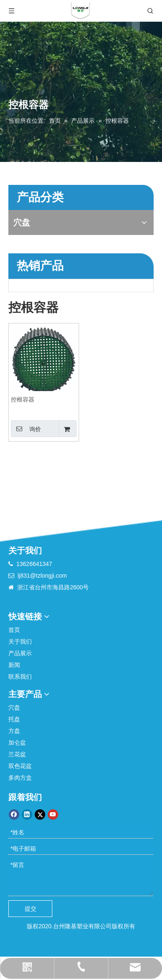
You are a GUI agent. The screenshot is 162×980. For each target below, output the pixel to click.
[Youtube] (53, 815)
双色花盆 (20, 766)
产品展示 (20, 653)
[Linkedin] (27, 815)
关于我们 (20, 642)
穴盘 (14, 707)
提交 (31, 909)
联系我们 (20, 677)
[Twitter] (40, 815)
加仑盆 (17, 743)
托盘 (14, 719)
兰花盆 (17, 754)
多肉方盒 (20, 778)
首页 (14, 630)
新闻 (14, 665)
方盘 (14, 731)
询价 (26, 429)
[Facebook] (14, 815)
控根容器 (23, 399)
